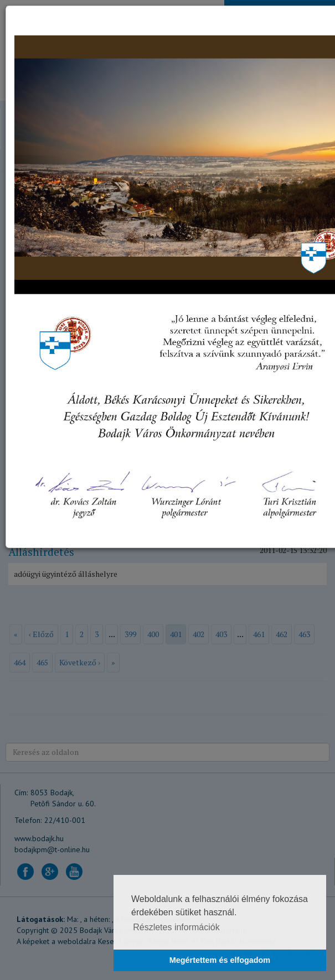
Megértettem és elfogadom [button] (220, 960)
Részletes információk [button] (176, 927)
